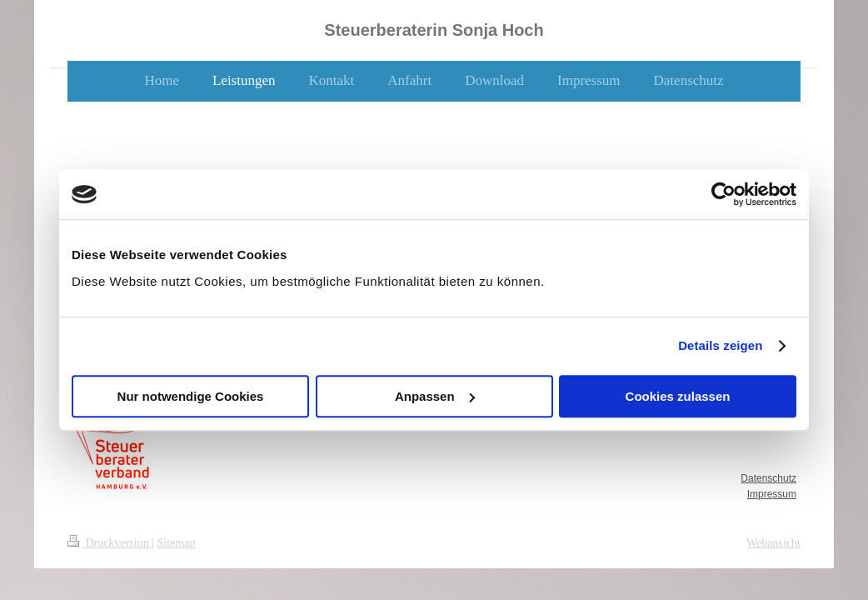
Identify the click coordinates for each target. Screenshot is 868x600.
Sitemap (177, 543)
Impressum (772, 494)
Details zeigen (720, 345)
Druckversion (110, 543)
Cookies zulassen (678, 396)
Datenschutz (768, 478)
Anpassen (435, 396)
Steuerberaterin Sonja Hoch (434, 30)
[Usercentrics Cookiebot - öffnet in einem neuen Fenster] (723, 194)
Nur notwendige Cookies (191, 396)
